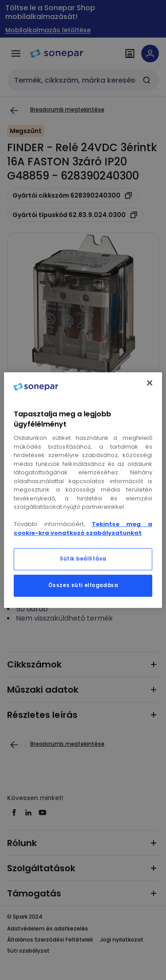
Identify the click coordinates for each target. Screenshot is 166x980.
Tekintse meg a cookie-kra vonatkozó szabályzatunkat (83, 528)
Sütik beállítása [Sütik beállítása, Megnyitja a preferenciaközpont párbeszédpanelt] (83, 559)
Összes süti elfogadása (83, 585)
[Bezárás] (150, 383)
